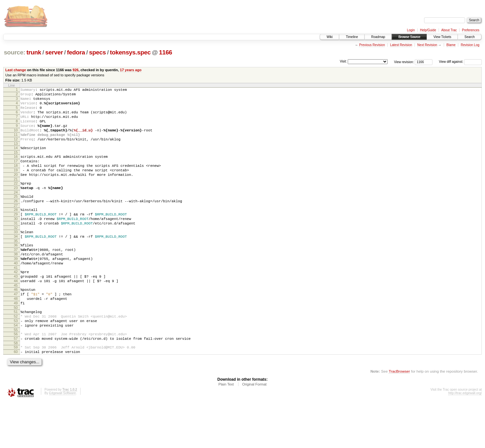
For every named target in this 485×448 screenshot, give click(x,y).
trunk (34, 52)
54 (16, 367)
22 (16, 201)
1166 (165, 52)
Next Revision (427, 45)
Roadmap (378, 37)
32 (16, 253)
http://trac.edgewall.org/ (465, 439)
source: (15, 52)
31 (16, 247)
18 (16, 180)
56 (16, 377)
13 (16, 155)
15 (16, 165)
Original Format (254, 431)
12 (16, 150)
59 (16, 392)
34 (16, 262)
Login (411, 30)
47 (16, 330)
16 (16, 169)
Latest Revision (401, 45)
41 (16, 300)
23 (16, 206)
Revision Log (470, 45)
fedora (76, 52)
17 (16, 175)
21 (16, 196)
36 (16, 272)
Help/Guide (428, 30)
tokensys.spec (130, 52)
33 (16, 257)
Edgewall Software (62, 439)
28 (16, 231)
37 (16, 278)
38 (16, 283)
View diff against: (460, 62)
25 (16, 216)
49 (16, 341)
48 (16, 335)
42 (16, 304)
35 (16, 268)
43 (16, 309)
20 (16, 191)
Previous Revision (372, 45)
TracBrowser (399, 418)
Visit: (343, 61)
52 (16, 356)
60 (16, 397)
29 (16, 236)
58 (16, 387)
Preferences (471, 30)
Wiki (330, 37)
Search (470, 37)
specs (97, 52)
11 (16, 144)
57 (16, 382)
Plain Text (226, 431)
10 (16, 139)
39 (16, 289)
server (54, 52)
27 (16, 227)
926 (75, 70)
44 (16, 315)
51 (16, 350)
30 (16, 242)
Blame (451, 45)
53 (16, 361)
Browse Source (409, 37)
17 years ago (131, 70)
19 (16, 186)
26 (16, 221)
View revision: (404, 62)
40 (16, 294)
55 (16, 372)
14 (16, 159)
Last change (16, 70)
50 (16, 346)
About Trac (449, 30)
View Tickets (442, 37)
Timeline (352, 37)
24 (16, 212)
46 (16, 324)
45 (16, 320)
